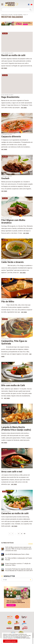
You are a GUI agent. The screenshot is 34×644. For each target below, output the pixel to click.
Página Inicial (4, 15)
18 (21, 534)
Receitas (11, 15)
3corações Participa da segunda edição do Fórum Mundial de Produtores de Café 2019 (19, 570)
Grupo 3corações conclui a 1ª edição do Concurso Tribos (18, 564)
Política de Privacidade (21, 637)
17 (18, 534)
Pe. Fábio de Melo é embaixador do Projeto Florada (19, 559)
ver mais (4, 68)
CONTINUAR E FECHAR (10, 641)
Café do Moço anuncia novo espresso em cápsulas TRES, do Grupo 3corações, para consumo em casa (18, 549)
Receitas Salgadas (18, 15)
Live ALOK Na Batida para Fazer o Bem (17, 554)
